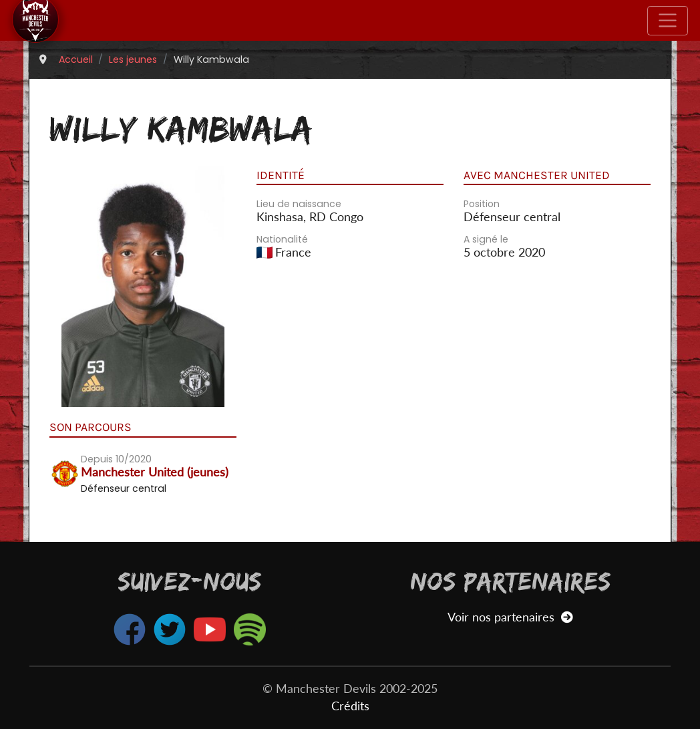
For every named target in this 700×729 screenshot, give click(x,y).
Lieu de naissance (299, 204)
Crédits (350, 706)
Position (482, 204)
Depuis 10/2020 (116, 459)
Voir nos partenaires (510, 617)
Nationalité (282, 239)
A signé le (486, 239)
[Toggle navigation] (668, 21)
